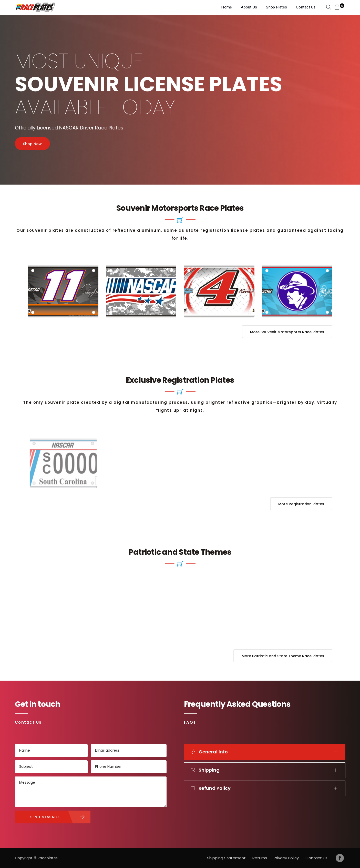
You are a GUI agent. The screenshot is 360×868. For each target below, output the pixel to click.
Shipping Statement (226, 858)
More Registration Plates (301, 504)
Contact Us (306, 7)
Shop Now (32, 144)
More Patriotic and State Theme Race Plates (283, 656)
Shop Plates (276, 7)
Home (227, 7)
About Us (249, 7)
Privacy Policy (286, 858)
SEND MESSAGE (45, 817)
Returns (260, 858)
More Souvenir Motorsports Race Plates (287, 332)
